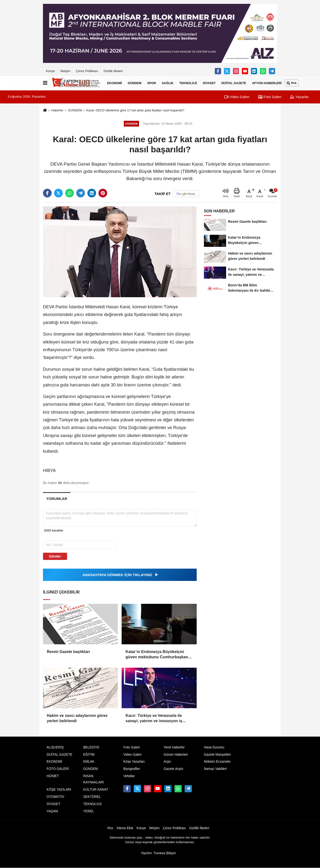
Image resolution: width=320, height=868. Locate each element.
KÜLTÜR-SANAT (96, 790)
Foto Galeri (270, 97)
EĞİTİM (89, 755)
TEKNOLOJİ (188, 83)
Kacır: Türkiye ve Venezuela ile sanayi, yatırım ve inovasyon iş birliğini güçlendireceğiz (154, 719)
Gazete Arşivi (173, 769)
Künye (50, 71)
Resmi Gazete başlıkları (68, 652)
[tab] (57, 499)
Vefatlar (129, 776)
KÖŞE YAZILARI (59, 790)
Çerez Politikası (87, 71)
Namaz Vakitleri (215, 769)
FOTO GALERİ (58, 769)
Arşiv (167, 762)
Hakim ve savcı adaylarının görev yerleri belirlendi (77, 718)
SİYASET (209, 83)
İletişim (65, 71)
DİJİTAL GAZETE (234, 83)
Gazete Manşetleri (217, 755)
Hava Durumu (214, 747)
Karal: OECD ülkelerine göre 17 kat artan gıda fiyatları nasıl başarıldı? (135, 110)
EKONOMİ (115, 83)
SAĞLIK (167, 83)
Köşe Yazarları (134, 762)
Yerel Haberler (174, 747)
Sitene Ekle (125, 828)
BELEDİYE (91, 747)
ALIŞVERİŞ (55, 747)
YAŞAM (52, 811)
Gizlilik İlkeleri (113, 71)
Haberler (57, 110)
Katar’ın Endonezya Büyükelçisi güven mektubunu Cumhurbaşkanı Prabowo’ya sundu (157, 655)
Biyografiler (132, 769)
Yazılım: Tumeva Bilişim (158, 853)
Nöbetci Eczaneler (217, 762)
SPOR (152, 83)
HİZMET (53, 776)
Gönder (55, 556)
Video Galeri (237, 97)
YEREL (89, 811)
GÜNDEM (135, 83)
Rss (110, 828)
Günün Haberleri (176, 755)
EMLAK (89, 762)
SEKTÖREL (92, 797)
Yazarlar (299, 97)
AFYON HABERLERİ (267, 83)
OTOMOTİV (55, 797)
